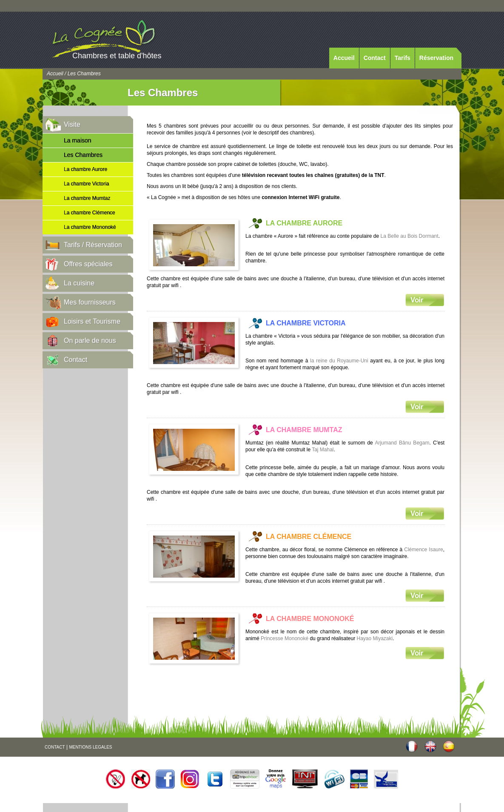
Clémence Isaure (423, 550)
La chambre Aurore (85, 169)
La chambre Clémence (90, 213)
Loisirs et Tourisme (92, 321)
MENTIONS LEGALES (90, 747)
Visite (72, 124)
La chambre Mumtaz (87, 198)
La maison (78, 140)
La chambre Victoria (87, 184)
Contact (375, 58)
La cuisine (79, 283)
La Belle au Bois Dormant (410, 236)
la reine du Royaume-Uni (339, 361)
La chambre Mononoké (90, 227)
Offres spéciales (88, 264)
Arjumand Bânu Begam (402, 443)
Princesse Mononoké (285, 638)
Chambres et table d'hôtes (117, 56)
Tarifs (403, 58)
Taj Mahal (323, 450)
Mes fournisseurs (90, 302)
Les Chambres (83, 155)
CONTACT (55, 747)
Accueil (344, 58)
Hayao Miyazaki (375, 638)
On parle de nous (90, 340)
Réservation (436, 58)
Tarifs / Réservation (93, 245)
